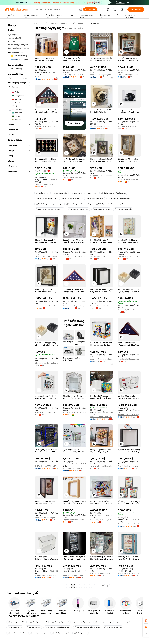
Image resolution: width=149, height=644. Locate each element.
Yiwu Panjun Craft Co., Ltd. (128, 466)
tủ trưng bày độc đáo (113, 627)
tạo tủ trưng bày (124, 622)
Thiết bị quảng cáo (79, 23)
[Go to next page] (108, 586)
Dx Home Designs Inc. (44, 77)
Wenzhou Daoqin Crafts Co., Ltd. (102, 417)
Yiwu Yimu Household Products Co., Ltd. (47, 184)
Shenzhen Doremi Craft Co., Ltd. (102, 256)
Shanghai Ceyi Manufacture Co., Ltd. (129, 179)
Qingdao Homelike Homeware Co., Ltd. (74, 520)
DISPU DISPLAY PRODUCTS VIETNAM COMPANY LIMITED (47, 466)
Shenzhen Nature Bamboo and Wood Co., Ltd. (47, 256)
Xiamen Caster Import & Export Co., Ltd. (74, 306)
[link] (146, 620)
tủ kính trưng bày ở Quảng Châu (84, 193)
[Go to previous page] (68, 586)
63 (103, 586)
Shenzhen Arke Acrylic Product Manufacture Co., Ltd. (129, 126)
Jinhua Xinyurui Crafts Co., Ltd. (74, 468)
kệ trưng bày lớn (15, 627)
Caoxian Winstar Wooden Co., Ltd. (129, 256)
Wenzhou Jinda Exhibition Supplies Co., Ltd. (129, 524)
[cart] (115, 10)
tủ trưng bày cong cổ (39, 633)
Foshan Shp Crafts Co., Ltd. (101, 520)
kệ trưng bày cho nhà (38, 622)
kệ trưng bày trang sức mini (119, 199)
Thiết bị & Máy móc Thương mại (56, 23)
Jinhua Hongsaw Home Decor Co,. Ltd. (47, 306)
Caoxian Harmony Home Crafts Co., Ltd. (47, 412)
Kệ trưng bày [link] (95, 23)
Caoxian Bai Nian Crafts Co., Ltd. (47, 126)
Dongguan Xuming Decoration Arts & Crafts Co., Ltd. (102, 176)
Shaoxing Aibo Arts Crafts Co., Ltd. (129, 573)
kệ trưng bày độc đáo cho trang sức (110, 204)
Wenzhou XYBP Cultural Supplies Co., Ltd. (129, 415)
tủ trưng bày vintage (82, 622)
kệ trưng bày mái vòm (95, 199)
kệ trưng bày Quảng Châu (46, 199)
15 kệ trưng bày (42, 193)
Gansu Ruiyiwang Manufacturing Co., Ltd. (129, 75)
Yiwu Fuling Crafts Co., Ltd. (73, 75)
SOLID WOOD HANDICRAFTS (74, 412)
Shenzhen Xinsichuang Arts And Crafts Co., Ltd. (47, 518)
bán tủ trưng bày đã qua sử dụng (49, 204)
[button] (81, 9)
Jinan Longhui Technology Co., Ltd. (129, 359)
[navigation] (19, 305)
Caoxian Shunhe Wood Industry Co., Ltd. (102, 306)
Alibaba (37, 23)
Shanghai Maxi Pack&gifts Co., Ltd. (74, 178)
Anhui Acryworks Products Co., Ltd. (47, 575)
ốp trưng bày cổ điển (102, 209)
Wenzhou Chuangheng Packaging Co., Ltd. (102, 75)
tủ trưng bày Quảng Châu (78, 209)
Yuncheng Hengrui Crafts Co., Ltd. (102, 466)
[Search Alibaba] (56, 9)
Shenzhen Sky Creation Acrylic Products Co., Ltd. (102, 126)
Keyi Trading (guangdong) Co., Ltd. (102, 573)
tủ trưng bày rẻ (80, 633)
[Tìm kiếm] (90, 9)
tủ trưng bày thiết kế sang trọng (57, 627)
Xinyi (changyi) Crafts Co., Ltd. (74, 256)
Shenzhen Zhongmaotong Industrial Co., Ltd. (74, 575)
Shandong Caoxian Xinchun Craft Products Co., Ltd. (47, 363)
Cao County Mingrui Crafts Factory (129, 310)
